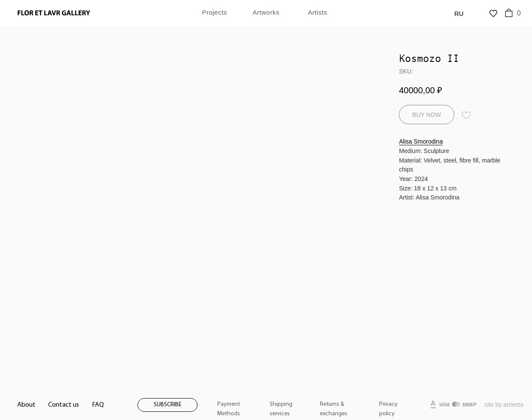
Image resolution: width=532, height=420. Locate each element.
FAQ (98, 405)
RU (459, 14)
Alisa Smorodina (421, 141)
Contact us (64, 405)
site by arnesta (504, 405)
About (26, 405)
